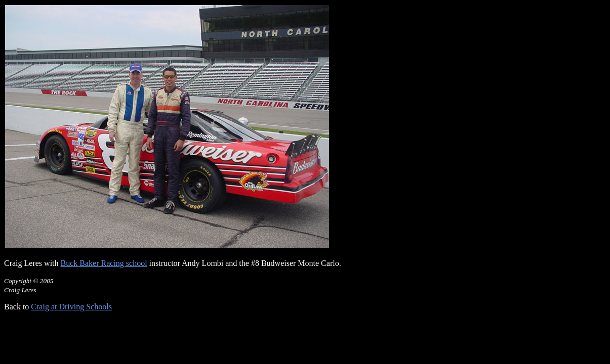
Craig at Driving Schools (71, 307)
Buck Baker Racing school (104, 263)
